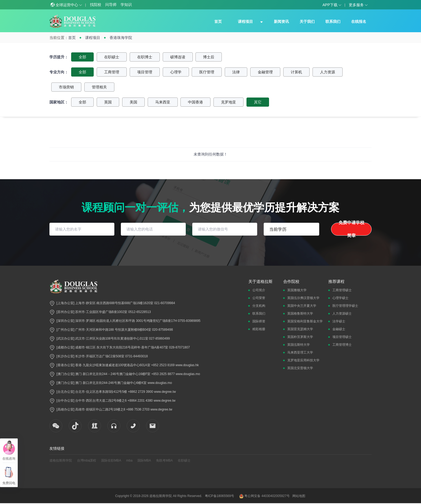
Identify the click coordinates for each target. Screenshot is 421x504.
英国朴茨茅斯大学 (300, 337)
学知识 (126, 5)
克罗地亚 (228, 102)
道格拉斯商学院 (61, 460)
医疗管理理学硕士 (345, 306)
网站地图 (299, 496)
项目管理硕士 (342, 337)
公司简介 (259, 290)
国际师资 (259, 321)
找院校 (96, 5)
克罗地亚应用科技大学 (303, 360)
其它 (258, 102)
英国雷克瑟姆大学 (300, 329)
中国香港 (195, 102)
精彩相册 (259, 329)
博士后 (209, 57)
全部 (82, 57)
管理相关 (99, 87)
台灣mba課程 (87, 460)
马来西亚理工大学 (300, 352)
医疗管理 (207, 72)
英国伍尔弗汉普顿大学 (303, 298)
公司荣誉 (259, 298)
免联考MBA (164, 460)
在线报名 (359, 21)
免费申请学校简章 (351, 229)
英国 (108, 102)
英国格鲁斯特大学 (300, 314)
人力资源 (328, 72)
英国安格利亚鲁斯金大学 (305, 321)
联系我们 (333, 21)
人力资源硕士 (342, 314)
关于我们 (307, 21)
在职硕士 (112, 57)
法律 (236, 72)
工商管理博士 (342, 345)
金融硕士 (339, 329)
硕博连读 (178, 57)
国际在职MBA (111, 460)
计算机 (296, 72)
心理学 (176, 72)
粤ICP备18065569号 (219, 496)
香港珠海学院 (121, 38)
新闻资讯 (281, 21)
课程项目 (245, 21)
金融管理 (265, 72)
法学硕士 (339, 321)
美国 (133, 102)
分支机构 (259, 306)
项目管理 (145, 72)
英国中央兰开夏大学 (302, 306)
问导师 (111, 5)
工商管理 (112, 72)
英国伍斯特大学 (299, 345)
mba (129, 460)
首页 (218, 21)
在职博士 (145, 57)
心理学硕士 (340, 298)
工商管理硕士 (342, 290)
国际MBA (144, 460)
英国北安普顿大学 (300, 368)
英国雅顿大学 (297, 290)
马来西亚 (163, 102)
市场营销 (66, 87)
